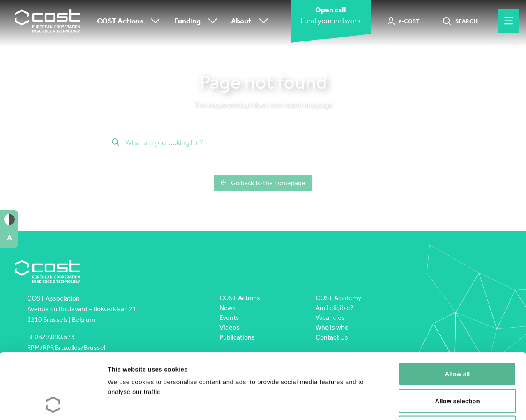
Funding (198, 22)
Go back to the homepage (263, 183)
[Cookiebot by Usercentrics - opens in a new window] (53, 404)
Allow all (458, 312)
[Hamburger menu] (509, 21)
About (251, 22)
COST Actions (130, 22)
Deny (458, 366)
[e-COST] (404, 21)
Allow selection (457, 339)
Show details (431, 404)
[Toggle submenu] (154, 22)
